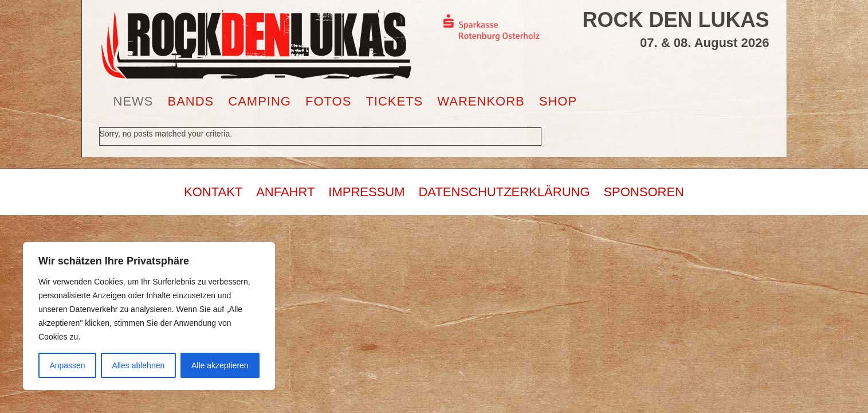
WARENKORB (481, 102)
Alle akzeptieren (220, 365)
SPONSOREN (644, 192)
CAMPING (260, 102)
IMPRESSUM (366, 192)
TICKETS (394, 102)
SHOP (558, 102)
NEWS (133, 102)
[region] (149, 316)
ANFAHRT (285, 192)
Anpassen (67, 365)
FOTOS (328, 102)
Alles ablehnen (138, 365)
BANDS (191, 102)
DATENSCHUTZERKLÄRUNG (504, 192)
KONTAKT (213, 192)
